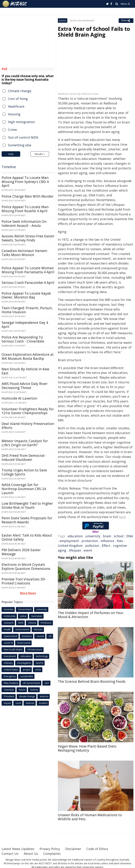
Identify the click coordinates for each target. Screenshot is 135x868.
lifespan (75, 550)
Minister (38, 629)
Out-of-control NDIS (23, 137)
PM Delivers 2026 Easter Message (21, 552)
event (88, 550)
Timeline (9, 167)
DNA (130, 536)
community (10, 616)
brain (107, 536)
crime (38, 670)
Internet (30, 703)
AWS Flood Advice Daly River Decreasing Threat (25, 386)
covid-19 (8, 643)
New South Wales (13, 649)
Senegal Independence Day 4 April (25, 325)
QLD (47, 683)
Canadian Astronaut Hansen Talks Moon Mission (24, 253)
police (23, 616)
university (93, 536)
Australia (9, 609)
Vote (11, 154)
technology (42, 656)
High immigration (21, 122)
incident (43, 703)
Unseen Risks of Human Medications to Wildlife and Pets (90, 817)
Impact (7, 703)
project (27, 670)
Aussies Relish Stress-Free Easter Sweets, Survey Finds (28, 238)
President (9, 696)
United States (11, 670)
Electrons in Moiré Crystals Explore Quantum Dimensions (26, 567)
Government (25, 609)
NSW (21, 623)
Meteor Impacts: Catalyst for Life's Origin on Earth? (25, 443)
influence (107, 541)
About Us (31, 854)
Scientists (9, 690)
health (7, 629)
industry (8, 663)
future (22, 690)
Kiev (120, 541)
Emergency (10, 676)
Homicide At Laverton (19, 398)
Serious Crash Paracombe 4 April (28, 283)
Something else (20, 145)
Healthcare (16, 106)
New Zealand (11, 683)
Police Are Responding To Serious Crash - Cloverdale (23, 339)
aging (62, 550)
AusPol (40, 663)
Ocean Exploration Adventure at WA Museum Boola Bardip (28, 357)
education (75, 536)
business (27, 636)
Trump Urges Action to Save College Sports (24, 472)
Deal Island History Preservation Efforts (28, 426)
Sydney (34, 690)
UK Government (31, 683)
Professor (46, 623)
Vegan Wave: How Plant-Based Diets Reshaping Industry (87, 748)
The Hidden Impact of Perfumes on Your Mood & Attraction (91, 615)
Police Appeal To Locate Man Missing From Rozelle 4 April (25, 209)
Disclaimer (73, 849)
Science (63, 21)
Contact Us (10, 854)
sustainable (27, 676)
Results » (40, 154)
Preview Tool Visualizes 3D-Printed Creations (24, 581)
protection (90, 541)
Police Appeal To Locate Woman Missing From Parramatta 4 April (28, 270)
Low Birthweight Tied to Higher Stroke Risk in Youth (27, 505)
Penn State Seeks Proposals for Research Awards (27, 520)
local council (24, 643)
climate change (27, 696)
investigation (24, 663)
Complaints (52, 854)
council (40, 636)
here (122, 517)
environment (22, 629)
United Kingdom (70, 546)
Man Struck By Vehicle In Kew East (25, 371)
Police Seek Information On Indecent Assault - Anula (24, 224)
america (44, 696)
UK (50, 636)
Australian (37, 616)
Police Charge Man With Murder (28, 196)
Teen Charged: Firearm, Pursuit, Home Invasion (27, 310)
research (9, 623)
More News (28, 593)
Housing (14, 114)
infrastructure (35, 649)
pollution (92, 546)
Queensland (11, 636)
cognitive (120, 546)
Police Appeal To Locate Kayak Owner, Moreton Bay (26, 295)
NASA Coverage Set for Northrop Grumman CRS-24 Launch (24, 489)
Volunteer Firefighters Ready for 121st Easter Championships (28, 411)
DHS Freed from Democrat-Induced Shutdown (24, 458)
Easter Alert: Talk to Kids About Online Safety (27, 537)
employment (69, 541)
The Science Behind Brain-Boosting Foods (92, 682)
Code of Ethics (97, 849)
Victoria (32, 623)
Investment (10, 656)
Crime (12, 130)
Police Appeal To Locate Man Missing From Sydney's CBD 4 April (25, 182)
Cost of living (18, 99)
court (18, 703)
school (119, 536)
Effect (106, 546)
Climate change (20, 91)
